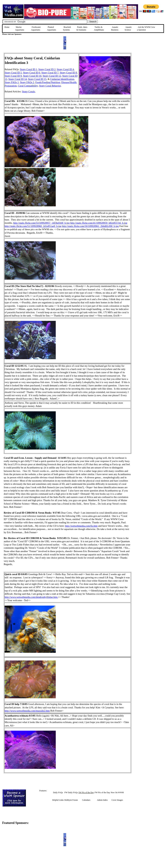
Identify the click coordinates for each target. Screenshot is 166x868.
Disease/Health (69, 82)
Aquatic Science (128, 28)
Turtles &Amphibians (99, 28)
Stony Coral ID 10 (32, 76)
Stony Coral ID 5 (13, 73)
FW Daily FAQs (71, 793)
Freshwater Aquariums (36, 28)
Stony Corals (28, 92)
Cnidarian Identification (62, 79)
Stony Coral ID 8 (68, 73)
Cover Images (117, 800)
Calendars (86, 800)
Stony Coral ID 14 (18, 79)
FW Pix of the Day (102, 793)
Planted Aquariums (52, 28)
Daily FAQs (58, 793)
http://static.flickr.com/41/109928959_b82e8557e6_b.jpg (99, 223)
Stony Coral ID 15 (37, 79)
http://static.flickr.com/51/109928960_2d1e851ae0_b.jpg (33, 226)
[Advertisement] (148, 77)
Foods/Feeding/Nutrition (48, 82)
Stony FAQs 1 (12, 82)
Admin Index (102, 800)
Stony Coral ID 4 (65, 69)
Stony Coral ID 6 (32, 73)
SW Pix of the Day (86, 793)
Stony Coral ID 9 (13, 76)
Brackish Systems (67, 28)
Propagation (11, 86)
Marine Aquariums (20, 28)
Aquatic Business (115, 28)
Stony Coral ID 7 (50, 73)
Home (7, 27)
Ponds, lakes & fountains (82, 28)
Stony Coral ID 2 (47, 69)
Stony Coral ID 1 (29, 69)
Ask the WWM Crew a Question (146, 28)
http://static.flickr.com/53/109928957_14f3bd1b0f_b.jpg (41, 223)
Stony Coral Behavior (50, 86)
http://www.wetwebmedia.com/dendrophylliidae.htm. (31, 597)
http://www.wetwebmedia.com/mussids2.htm (27, 711)
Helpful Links (58, 800)
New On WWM (117, 793)
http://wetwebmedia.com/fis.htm (81, 526)
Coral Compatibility (28, 86)
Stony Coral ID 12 (52, 76)
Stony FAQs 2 (27, 82)
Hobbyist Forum (71, 800)
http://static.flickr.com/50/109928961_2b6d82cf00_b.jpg (90, 226)
